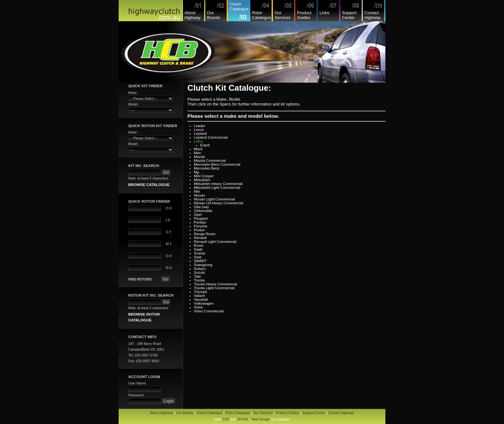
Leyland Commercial (211, 137)
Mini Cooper (204, 176)
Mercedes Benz (207, 168)
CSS (226, 419)
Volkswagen (204, 303)
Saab (198, 249)
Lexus (199, 130)
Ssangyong (203, 265)
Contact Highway (373, 15)
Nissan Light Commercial (214, 199)
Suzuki (199, 272)
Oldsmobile (203, 211)
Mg (196, 172)
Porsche (201, 226)
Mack (198, 149)
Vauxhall (201, 300)
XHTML (243, 419)
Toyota (199, 280)
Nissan (199, 195)
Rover (199, 245)
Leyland (200, 134)
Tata (197, 276)
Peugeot (201, 218)
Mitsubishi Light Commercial (217, 188)
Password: (136, 395)
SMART (200, 261)
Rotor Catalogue (261, 15)
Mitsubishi (202, 180)
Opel (198, 215)
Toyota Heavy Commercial (215, 284)
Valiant (199, 296)
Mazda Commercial (210, 161)
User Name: (137, 383)
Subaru (200, 269)
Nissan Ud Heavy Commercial (219, 203)
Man (197, 153)
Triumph (201, 292)
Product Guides (304, 15)
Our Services (283, 15)
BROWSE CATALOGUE (149, 184)
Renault (200, 238)
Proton (199, 230)
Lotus (198, 141)
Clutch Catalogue (239, 6)
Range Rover (205, 234)
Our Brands (214, 15)
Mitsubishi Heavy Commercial (218, 184)
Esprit (205, 145)
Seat (198, 257)
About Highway (193, 15)
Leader (200, 126)
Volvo (198, 307)
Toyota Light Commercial (214, 288)
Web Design (261, 419)
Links (324, 13)
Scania (199, 253)
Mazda (199, 157)
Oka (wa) (201, 207)
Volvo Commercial (209, 311)
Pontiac (200, 222)
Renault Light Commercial (215, 242)
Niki (197, 191)
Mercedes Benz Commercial (217, 164)
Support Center (349, 15)
